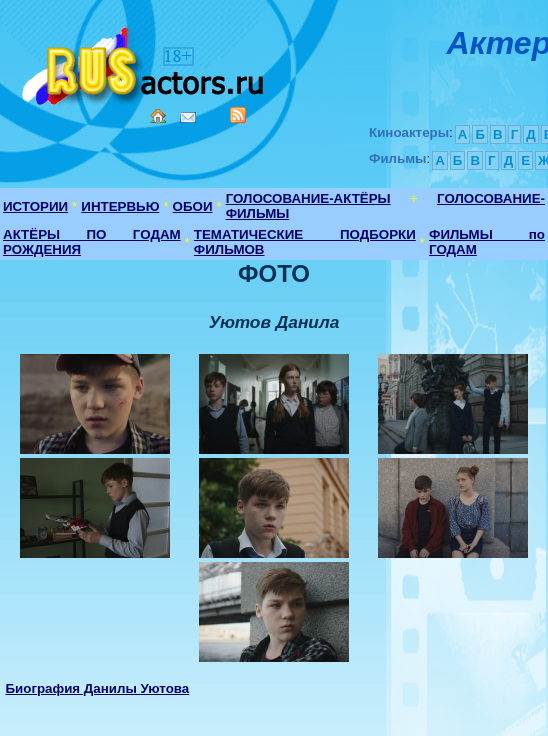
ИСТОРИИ (35, 206)
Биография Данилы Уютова (97, 688)
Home (158, 116)
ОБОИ (193, 206)
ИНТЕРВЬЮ (120, 206)
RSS (238, 115)
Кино (145, 62)
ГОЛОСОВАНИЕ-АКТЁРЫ (308, 198)
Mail (188, 117)
